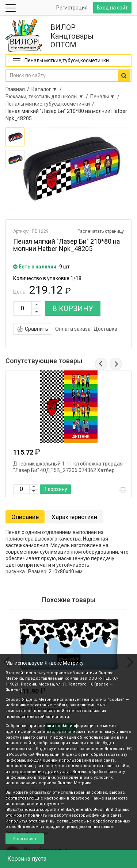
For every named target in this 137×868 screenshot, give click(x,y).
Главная (15, 89)
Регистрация (72, 8)
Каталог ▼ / (48, 89)
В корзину (55, 489)
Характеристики (74, 517)
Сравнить (33, 329)
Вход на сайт (112, 8)
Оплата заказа (73, 329)
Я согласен (25, 839)
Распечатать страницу (101, 231)
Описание (25, 517)
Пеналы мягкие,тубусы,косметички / (51, 104)
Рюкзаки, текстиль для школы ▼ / (48, 97)
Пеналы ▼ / (106, 97)
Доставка (105, 329)
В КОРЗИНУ (73, 309)
